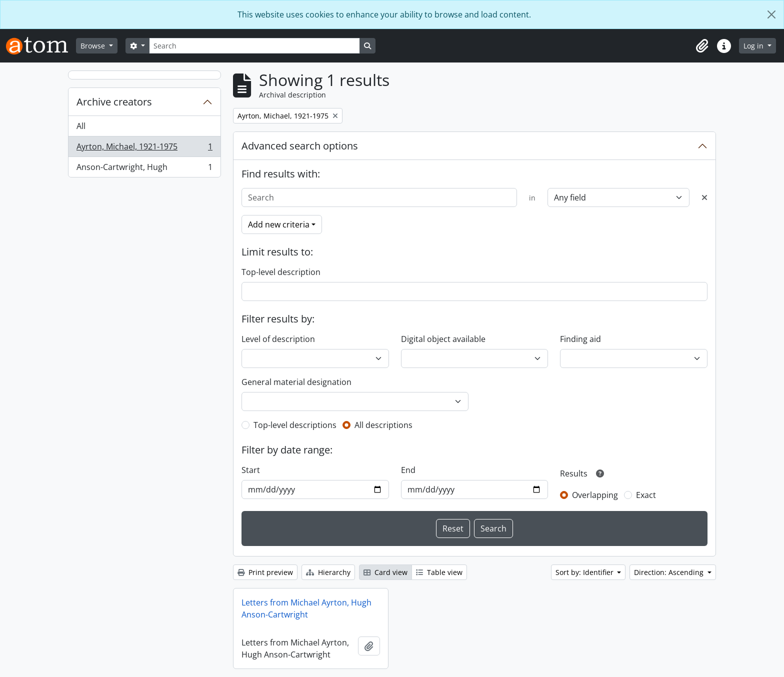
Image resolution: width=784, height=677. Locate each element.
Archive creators (114, 102)
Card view (385, 572)
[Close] (771, 14)
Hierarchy (328, 572)
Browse (94, 46)
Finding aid (580, 339)
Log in (754, 46)
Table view (439, 572)
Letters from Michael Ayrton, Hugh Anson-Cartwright (306, 608)
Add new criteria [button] (279, 224)
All (81, 126)
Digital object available (443, 339)
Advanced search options (300, 146)
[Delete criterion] (704, 197)
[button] (702, 46)
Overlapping (595, 495)
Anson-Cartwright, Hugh (144, 169)
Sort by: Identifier (585, 572)
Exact (646, 495)
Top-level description (281, 272)
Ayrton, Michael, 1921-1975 (144, 149)
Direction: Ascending (670, 572)
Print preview (265, 572)
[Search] (254, 46)
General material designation (296, 382)
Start (251, 470)
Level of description (278, 339)
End (408, 470)
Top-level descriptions (295, 425)
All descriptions (383, 425)
